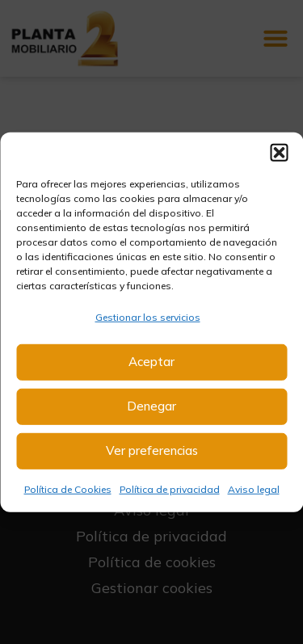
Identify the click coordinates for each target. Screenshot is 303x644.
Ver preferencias (152, 450)
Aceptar (151, 362)
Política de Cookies (68, 489)
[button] (279, 152)
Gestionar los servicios (148, 316)
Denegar (151, 406)
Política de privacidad (170, 489)
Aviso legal (254, 489)
